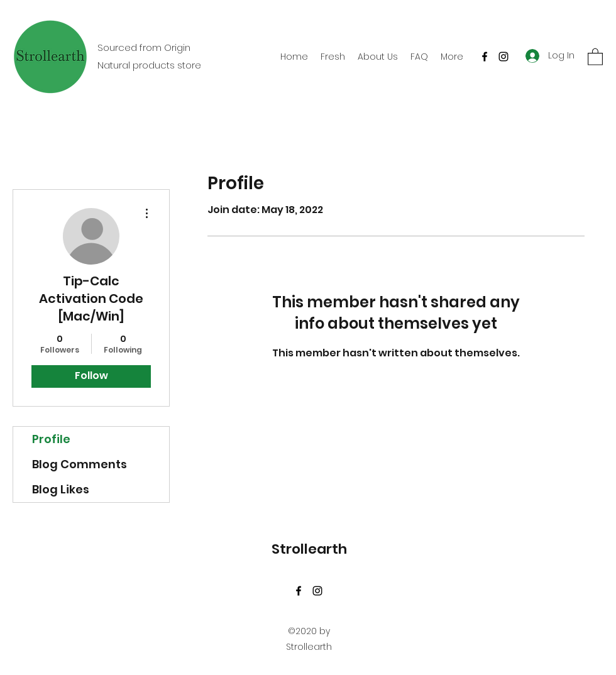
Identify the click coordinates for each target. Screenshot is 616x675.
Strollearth (309, 549)
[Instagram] (503, 57)
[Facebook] (485, 57)
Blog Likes (61, 489)
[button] (595, 56)
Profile (51, 439)
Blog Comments (80, 464)
